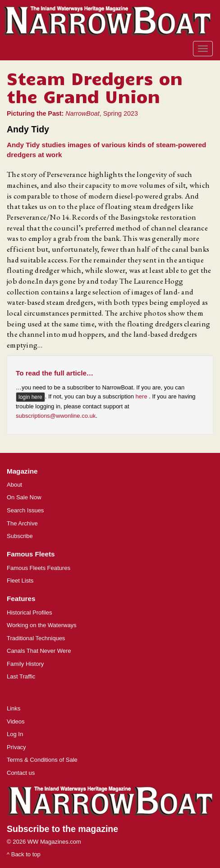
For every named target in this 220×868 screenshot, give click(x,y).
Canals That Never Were (39, 651)
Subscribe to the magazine (62, 829)
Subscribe (20, 536)
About (14, 485)
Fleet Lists (20, 581)
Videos (16, 721)
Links (14, 708)
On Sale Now (24, 497)
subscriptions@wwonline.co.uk (56, 416)
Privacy (16, 747)
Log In (15, 734)
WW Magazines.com (54, 842)
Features (21, 599)
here (142, 397)
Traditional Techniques (36, 638)
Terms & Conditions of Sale (42, 760)
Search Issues (25, 510)
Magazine (22, 471)
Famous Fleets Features (39, 568)
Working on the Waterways (42, 625)
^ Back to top (24, 854)
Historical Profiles (29, 613)
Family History (25, 664)
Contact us (21, 773)
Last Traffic (21, 676)
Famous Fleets (31, 554)
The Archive (22, 523)
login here (30, 397)
